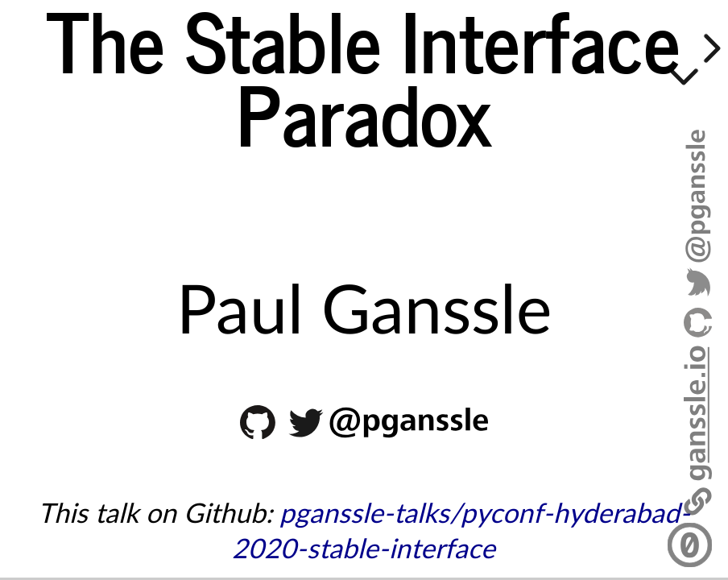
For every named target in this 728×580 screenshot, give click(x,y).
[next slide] (709, 48)
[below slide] (684, 80)
